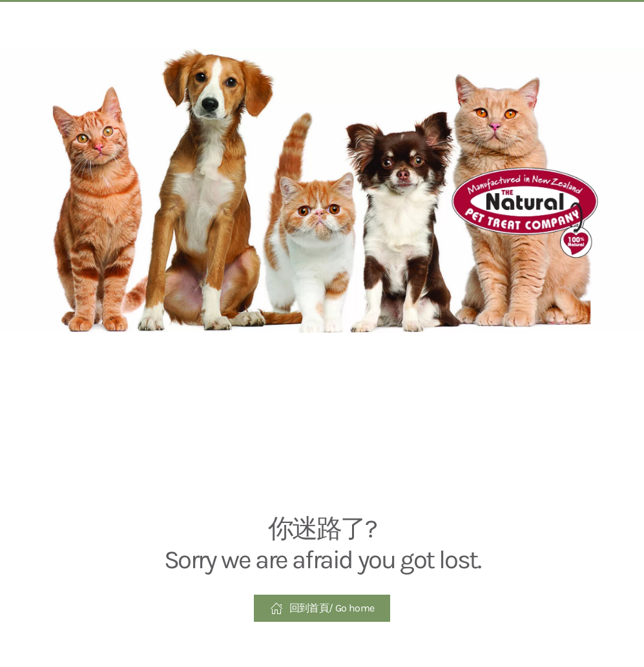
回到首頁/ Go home (322, 608)
